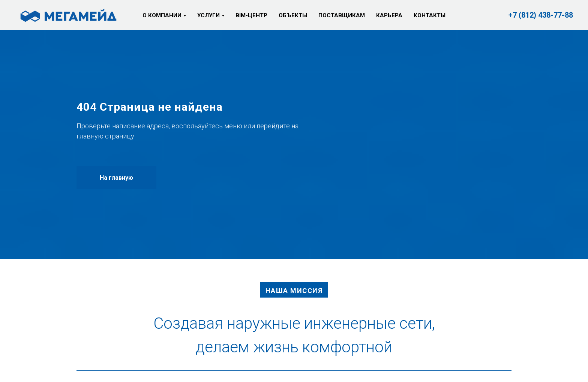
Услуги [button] (208, 15)
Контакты (430, 15)
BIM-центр (251, 15)
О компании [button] (162, 15)
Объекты (293, 15)
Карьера (389, 15)
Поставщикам (342, 15)
